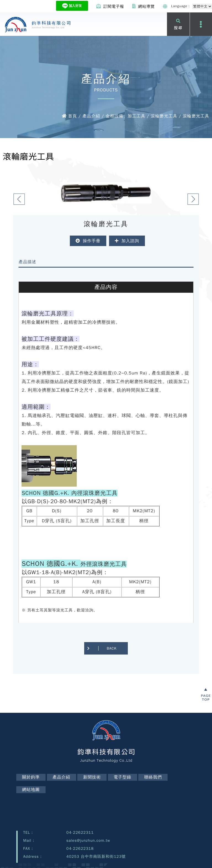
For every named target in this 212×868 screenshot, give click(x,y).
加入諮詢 (127, 241)
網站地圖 (31, 790)
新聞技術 (92, 777)
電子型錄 (123, 777)
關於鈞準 (31, 777)
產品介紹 (62, 777)
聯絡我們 (153, 777)
